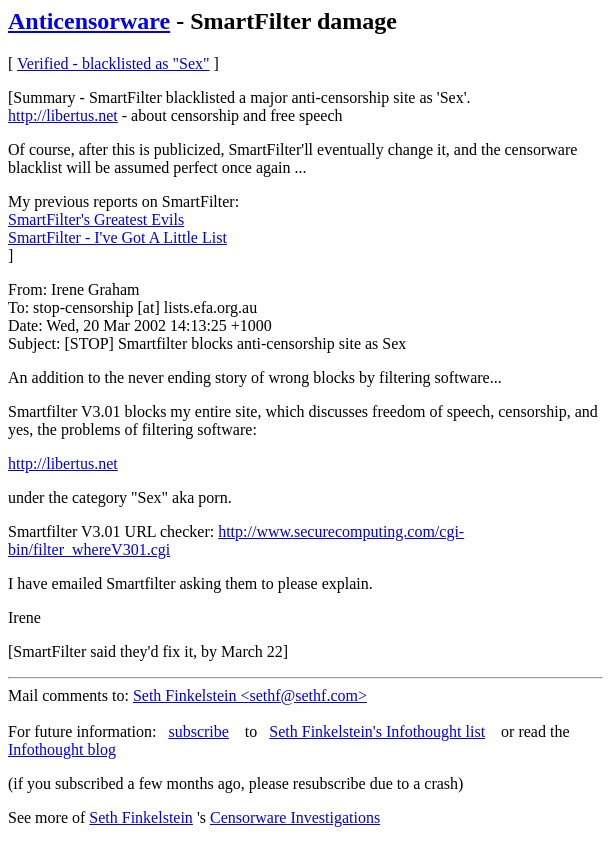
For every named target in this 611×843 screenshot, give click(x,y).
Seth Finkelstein (141, 817)
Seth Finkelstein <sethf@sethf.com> (250, 695)
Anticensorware (89, 21)
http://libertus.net (63, 115)
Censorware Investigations (295, 817)
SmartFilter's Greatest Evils (96, 219)
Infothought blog (62, 749)
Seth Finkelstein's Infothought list (377, 731)
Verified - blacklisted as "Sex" (113, 63)
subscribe (198, 731)
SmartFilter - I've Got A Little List (117, 237)
